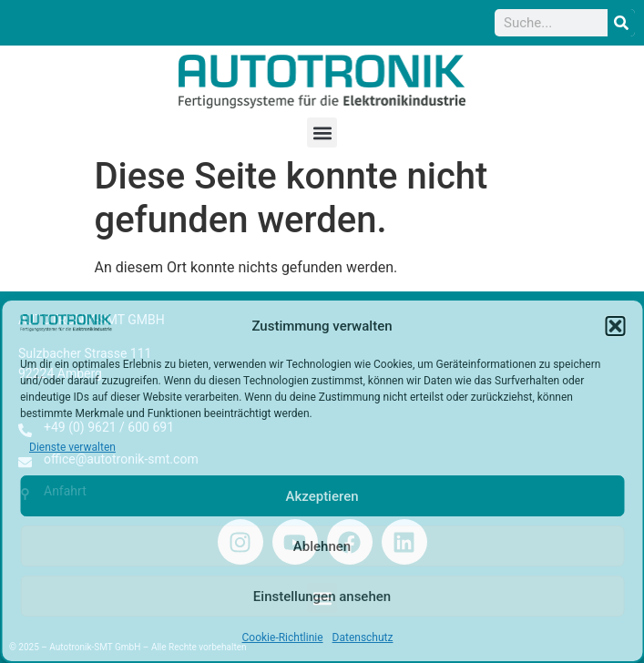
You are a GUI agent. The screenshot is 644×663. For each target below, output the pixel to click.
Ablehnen (322, 546)
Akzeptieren (322, 496)
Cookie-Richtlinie (283, 637)
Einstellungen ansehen (322, 597)
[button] (615, 326)
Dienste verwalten (72, 447)
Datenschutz (363, 637)
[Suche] (621, 23)
